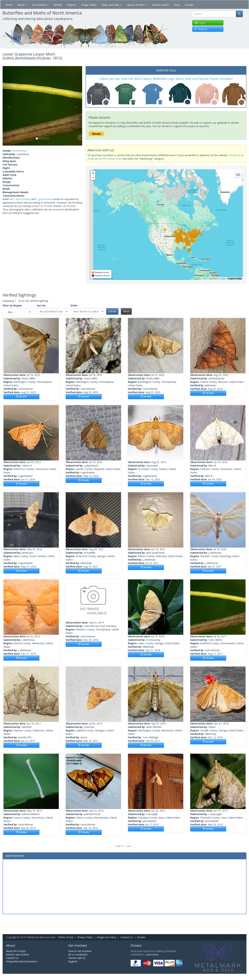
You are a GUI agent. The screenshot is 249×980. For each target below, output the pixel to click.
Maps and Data (112, 5)
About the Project (16, 951)
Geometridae (19, 151)
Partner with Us (77, 958)
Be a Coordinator (78, 954)
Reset (126, 311)
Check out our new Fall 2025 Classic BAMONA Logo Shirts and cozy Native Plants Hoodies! (166, 79)
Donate (189, 5)
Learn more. (152, 954)
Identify (58, 5)
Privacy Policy (85, 937)
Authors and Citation (18, 954)
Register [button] (201, 29)
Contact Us (127, 937)
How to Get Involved (80, 951)
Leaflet (204, 279)
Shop (177, 5)
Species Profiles (137, 5)
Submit (112, 311)
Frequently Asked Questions (22, 961)
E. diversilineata (22, 199)
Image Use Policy (107, 937)
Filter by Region (12, 305)
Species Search (160, 5)
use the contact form (110, 159)
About (22, 5)
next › (130, 846)
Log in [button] (200, 23)
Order (74, 305)
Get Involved (40, 5)
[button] (9, 106)
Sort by (41, 305)
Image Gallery (89, 5)
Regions (72, 5)
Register (73, 961)
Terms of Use (66, 937)
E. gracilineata (44, 199)
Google (222, 279)
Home (9, 5)
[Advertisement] (124, 886)
